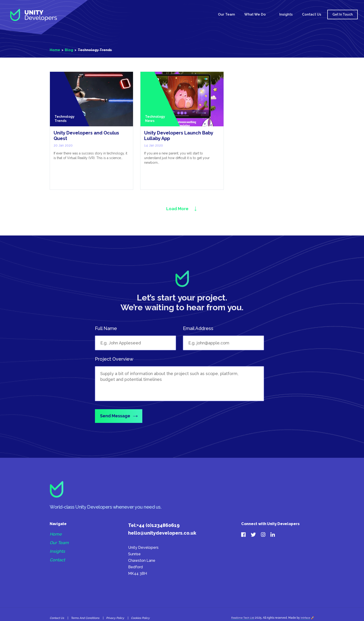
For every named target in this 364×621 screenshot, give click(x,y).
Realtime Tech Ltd (243, 617)
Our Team (226, 14)
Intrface (305, 617)
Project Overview (114, 359)
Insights (286, 14)
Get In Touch (343, 14)
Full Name (106, 329)
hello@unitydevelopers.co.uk (162, 532)
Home (205, 15)
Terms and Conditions (85, 617)
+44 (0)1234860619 (158, 525)
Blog (69, 50)
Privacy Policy (115, 617)
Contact (57, 559)
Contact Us (312, 14)
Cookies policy (140, 617)
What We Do (255, 14)
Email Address (198, 329)
